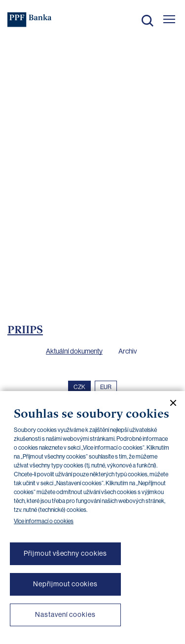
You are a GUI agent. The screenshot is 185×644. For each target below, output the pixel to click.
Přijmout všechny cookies (66, 553)
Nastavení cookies (65, 614)
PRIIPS (25, 329)
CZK (79, 387)
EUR (106, 387)
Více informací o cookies (44, 521)
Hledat (148, 21)
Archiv (128, 351)
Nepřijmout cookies (65, 584)
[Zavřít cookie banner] (169, 403)
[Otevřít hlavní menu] (169, 19)
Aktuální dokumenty (74, 351)
